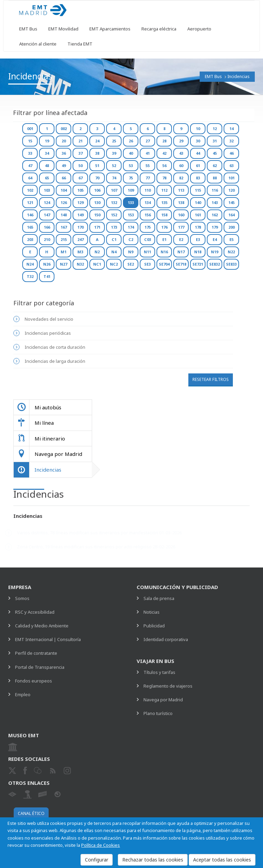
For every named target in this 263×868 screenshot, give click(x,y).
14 (231, 129)
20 (64, 141)
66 (64, 178)
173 (114, 227)
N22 (231, 252)
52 (114, 165)
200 (231, 227)
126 (64, 202)
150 (97, 215)
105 (80, 190)
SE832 (215, 264)
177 (181, 227)
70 (97, 178)
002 (64, 129)
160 (181, 215)
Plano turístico (158, 713)
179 (215, 227)
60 (181, 165)
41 (148, 153)
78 (164, 178)
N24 (30, 264)
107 (114, 190)
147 (47, 215)
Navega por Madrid (163, 700)
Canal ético (31, 813)
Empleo (23, 694)
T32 (30, 276)
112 (164, 190)
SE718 (181, 264)
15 (30, 141)
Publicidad (154, 626)
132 (114, 202)
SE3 (147, 264)
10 (198, 129)
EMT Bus (28, 29)
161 (198, 215)
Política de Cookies (101, 845)
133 (131, 202)
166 (47, 227)
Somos (22, 598)
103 (47, 190)
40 (131, 153)
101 (231, 178)
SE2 (131, 264)
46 (231, 153)
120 (231, 190)
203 (30, 239)
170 (80, 227)
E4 (215, 239)
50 (80, 165)
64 (30, 178)
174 (131, 227)
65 (47, 178)
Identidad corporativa (166, 639)
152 (114, 215)
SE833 (231, 264)
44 (198, 153)
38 (97, 153)
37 (80, 153)
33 (30, 153)
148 (64, 215)
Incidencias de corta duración (55, 347)
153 (131, 215)
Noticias (152, 612)
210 (47, 239)
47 (30, 165)
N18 (198, 252)
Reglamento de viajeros (168, 686)
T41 (47, 276)
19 (47, 141)
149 (80, 215)
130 (97, 202)
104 (64, 190)
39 (114, 153)
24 (97, 141)
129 (80, 202)
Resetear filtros (211, 379)
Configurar (97, 860)
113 (181, 190)
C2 (131, 239)
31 (215, 141)
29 (181, 141)
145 (231, 202)
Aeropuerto (199, 29)
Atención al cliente (38, 44)
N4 (114, 252)
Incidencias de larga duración (55, 361)
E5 (231, 239)
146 (30, 215)
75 (131, 178)
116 (215, 190)
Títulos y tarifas (159, 672)
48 (47, 165)
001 (30, 129)
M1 (64, 252)
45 (215, 153)
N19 (215, 252)
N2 (97, 252)
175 (148, 227)
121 (30, 202)
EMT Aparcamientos (110, 29)
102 (30, 190)
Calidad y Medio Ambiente (42, 626)
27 (148, 141)
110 (148, 190)
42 (164, 153)
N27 (64, 264)
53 (131, 165)
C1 (114, 239)
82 (181, 178)
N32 (80, 264)
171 (97, 227)
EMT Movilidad (63, 29)
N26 (47, 264)
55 (148, 165)
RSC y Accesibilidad (35, 612)
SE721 (198, 264)
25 (114, 141)
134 (148, 202)
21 (80, 141)
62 (215, 165)
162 (215, 215)
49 (64, 165)
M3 (80, 252)
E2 (181, 239)
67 (80, 178)
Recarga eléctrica (159, 29)
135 (164, 202)
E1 (164, 239)
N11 (147, 252)
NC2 (114, 264)
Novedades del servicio (49, 319)
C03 (148, 239)
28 (164, 141)
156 (148, 215)
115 (198, 190)
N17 (181, 252)
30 (198, 141)
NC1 (97, 264)
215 (64, 239)
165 (30, 227)
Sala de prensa (159, 598)
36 (64, 153)
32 (231, 141)
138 (181, 202)
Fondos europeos (34, 681)
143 (215, 202)
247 (80, 239)
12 (215, 129)
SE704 (164, 264)
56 (164, 165)
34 (47, 153)
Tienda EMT (80, 44)
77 (148, 178)
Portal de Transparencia (40, 667)
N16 (164, 252)
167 (64, 227)
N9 (131, 252)
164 (231, 215)
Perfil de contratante (36, 653)
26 (131, 141)
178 (198, 227)
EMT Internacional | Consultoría (48, 639)
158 (164, 215)
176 (164, 227)
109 (131, 190)
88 (215, 178)
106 (97, 190)
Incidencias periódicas (48, 333)
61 (198, 165)
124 (47, 202)
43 (181, 153)
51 (97, 165)
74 (114, 178)
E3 (198, 239)
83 (198, 178)
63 (231, 165)
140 (198, 202)
